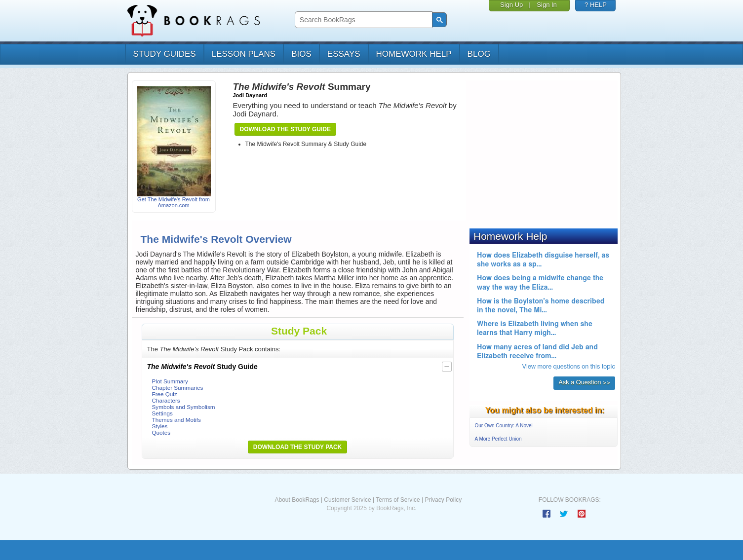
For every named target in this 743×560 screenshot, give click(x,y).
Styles (160, 426)
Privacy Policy (443, 500)
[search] (363, 20)
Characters (166, 400)
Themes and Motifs (176, 420)
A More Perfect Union (498, 439)
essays (344, 54)
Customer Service (347, 500)
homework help (414, 54)
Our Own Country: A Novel (504, 426)
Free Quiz (165, 394)
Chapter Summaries (178, 388)
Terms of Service (398, 500)
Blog (479, 54)
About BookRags (297, 500)
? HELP (596, 5)
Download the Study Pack (298, 447)
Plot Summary (170, 381)
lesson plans (244, 54)
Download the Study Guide (285, 129)
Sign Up (511, 5)
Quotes (161, 432)
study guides (165, 54)
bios (301, 54)
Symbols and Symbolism (184, 407)
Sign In (547, 5)
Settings (162, 413)
